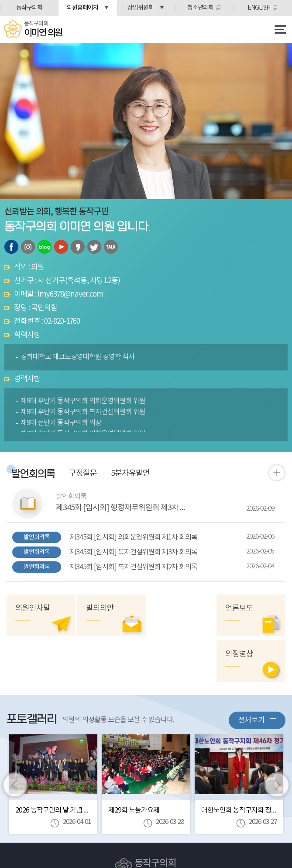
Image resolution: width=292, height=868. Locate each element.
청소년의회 (200, 8)
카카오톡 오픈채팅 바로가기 (111, 247)
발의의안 (100, 608)
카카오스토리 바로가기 (78, 247)
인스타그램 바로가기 (28, 247)
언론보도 (240, 608)
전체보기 (257, 673)
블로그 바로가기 (45, 247)
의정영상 (170, 608)
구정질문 (83, 474)
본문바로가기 (0, 0)
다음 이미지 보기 (277, 739)
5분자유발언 (130, 474)
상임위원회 (141, 8)
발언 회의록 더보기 (277, 473)
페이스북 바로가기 (11, 247)
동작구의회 (29, 8)
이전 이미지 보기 (15, 739)
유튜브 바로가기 (61, 247)
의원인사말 (33, 608)
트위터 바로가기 (94, 247)
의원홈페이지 (82, 8)
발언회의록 (33, 474)
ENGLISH (259, 8)
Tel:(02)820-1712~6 (133, 840)
